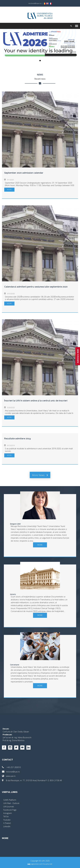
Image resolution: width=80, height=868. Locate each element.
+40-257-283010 (11, 767)
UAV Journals (9, 807)
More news (40, 475)
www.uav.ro (9, 776)
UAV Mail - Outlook (11, 803)
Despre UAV (15, 524)
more (9, 190)
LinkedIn (7, 826)
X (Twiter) (7, 823)
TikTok (6, 816)
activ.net (49, 864)
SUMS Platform (10, 800)
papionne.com (35, 864)
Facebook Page (10, 810)
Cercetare (15, 665)
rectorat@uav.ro (11, 772)
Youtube (7, 820)
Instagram (8, 813)
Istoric (13, 594)
